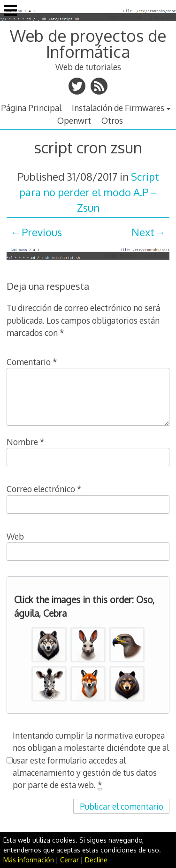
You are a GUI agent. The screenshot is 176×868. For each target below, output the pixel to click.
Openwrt (74, 120)
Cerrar (69, 860)
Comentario (32, 362)
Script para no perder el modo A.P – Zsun (89, 192)
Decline (96, 860)
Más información (29, 860)
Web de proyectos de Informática (88, 44)
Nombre (26, 442)
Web (15, 536)
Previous (42, 232)
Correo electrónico (44, 489)
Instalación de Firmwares (118, 108)
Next (143, 232)
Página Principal (31, 108)
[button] (49, 645)
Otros (112, 120)
